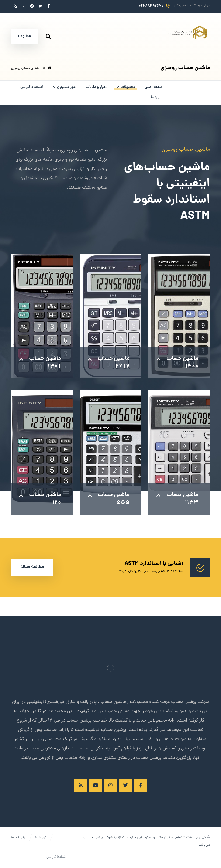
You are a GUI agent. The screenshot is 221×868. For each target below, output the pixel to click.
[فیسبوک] (49, 6)
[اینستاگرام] (32, 6)
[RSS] (15, 6)
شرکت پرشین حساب (98, 837)
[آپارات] (24, 6)
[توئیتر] (40, 6)
